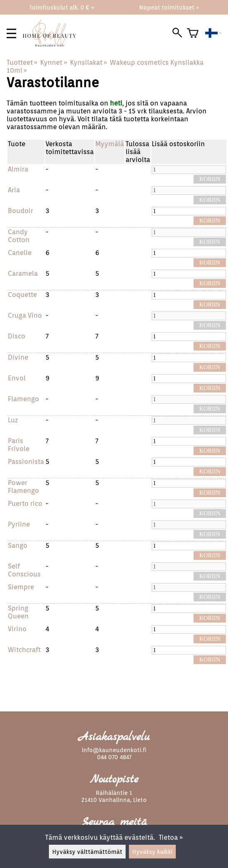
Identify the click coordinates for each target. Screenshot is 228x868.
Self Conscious (24, 570)
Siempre (21, 587)
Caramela (23, 273)
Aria (14, 190)
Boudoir (21, 211)
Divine (18, 357)
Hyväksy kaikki (152, 852)
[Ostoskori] (193, 33)
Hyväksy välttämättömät (87, 852)
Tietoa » (171, 837)
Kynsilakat (89, 63)
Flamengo (23, 399)
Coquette (22, 295)
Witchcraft (24, 650)
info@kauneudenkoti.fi (114, 750)
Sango (18, 546)
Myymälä (110, 144)
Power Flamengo (23, 487)
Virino (17, 629)
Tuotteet (22, 63)
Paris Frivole (19, 445)
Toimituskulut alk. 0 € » (62, 7)
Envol (17, 378)
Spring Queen (18, 612)
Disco (17, 336)
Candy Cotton (19, 236)
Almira (18, 169)
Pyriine (19, 524)
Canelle (20, 253)
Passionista (26, 462)
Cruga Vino (25, 315)
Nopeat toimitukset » (169, 7)
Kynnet (53, 63)
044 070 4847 (114, 757)
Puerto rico (25, 504)
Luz (13, 420)
